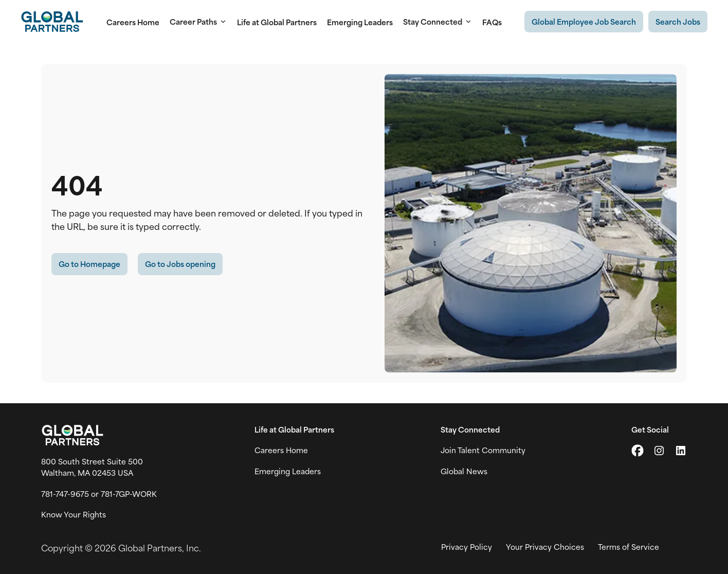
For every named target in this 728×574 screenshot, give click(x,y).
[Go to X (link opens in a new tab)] (638, 451)
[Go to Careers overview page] (52, 22)
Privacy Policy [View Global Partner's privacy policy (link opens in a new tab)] (467, 547)
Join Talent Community (483, 450)
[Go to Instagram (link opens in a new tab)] (659, 451)
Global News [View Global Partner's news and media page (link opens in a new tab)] (464, 471)
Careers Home (133, 22)
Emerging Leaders (360, 22)
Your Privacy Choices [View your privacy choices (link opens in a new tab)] (545, 547)
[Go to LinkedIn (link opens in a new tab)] (681, 451)
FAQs (492, 22)
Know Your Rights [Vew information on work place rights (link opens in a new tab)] (74, 514)
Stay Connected (438, 22)
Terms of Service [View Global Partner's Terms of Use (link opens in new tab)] (629, 547)
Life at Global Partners (277, 22)
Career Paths (198, 22)
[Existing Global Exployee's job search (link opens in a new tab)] (584, 22)
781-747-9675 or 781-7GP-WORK (99, 494)
